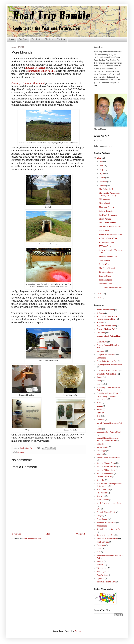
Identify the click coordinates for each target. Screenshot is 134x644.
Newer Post (17, 534)
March (102, 178)
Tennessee (101, 545)
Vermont (100, 561)
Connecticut (101, 358)
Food (99, 381)
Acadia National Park (105, 310)
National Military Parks (106, 470)
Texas (99, 549)
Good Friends (105, 260)
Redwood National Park (106, 523)
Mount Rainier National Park (108, 457)
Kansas (100, 409)
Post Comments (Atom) (32, 539)
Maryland (101, 444)
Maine (99, 429)
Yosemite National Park (106, 582)
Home (12, 39)
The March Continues (108, 223)
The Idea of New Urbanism (110, 227)
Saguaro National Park (106, 535)
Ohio (99, 509)
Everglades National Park (107, 374)
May (102, 170)
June (102, 166)
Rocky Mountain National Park (109, 529)
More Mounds (105, 203)
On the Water (104, 264)
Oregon (100, 516)
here (110, 146)
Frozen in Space (105, 280)
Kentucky (101, 413)
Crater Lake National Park (107, 361)
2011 (99, 294)
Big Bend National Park (106, 326)
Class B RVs (102, 342)
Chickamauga (105, 199)
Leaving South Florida (108, 256)
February (103, 182)
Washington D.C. (103, 572)
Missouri (100, 454)
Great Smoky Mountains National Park (106, 398)
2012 (100, 158)
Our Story (23, 39)
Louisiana (101, 420)
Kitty (99, 416)
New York (101, 496)
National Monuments (105, 473)
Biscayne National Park (106, 329)
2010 (100, 298)
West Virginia (102, 575)
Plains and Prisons (106, 207)
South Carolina (103, 542)
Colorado (100, 351)
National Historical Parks (107, 467)
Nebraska (100, 480)
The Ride (61, 39)
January (103, 186)
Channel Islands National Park (109, 336)
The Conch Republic (107, 268)
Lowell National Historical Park (109, 423)
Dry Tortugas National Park (108, 370)
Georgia (21, 452)
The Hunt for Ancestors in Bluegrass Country (109, 194)
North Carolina (103, 500)
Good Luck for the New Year (111, 288)
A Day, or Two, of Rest (108, 238)
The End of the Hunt (107, 189)
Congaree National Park (106, 354)
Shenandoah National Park (107, 539)
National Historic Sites (106, 463)
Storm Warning (105, 219)
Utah (99, 552)
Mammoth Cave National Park (109, 432)
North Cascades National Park (109, 503)
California (101, 333)
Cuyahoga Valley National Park (109, 365)
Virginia (100, 565)
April (102, 174)
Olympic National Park (106, 512)
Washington (101, 568)
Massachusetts (102, 447)
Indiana (100, 406)
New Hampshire (103, 490)
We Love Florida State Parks (111, 234)
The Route (36, 39)
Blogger (78, 631)
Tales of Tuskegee (106, 211)
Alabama (100, 313)
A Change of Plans (107, 242)
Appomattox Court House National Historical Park (107, 318)
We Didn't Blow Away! (108, 215)
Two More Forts (106, 284)
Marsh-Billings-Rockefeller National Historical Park (108, 439)
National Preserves (104, 477)
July (101, 161)
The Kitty (49, 39)
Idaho (99, 402)
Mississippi (101, 451)
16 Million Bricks (106, 272)
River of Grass (105, 276)
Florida (100, 377)
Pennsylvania (102, 519)
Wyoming (101, 578)
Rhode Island (102, 526)
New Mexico (102, 493)
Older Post (81, 534)
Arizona (100, 322)
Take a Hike (104, 231)
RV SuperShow (105, 246)
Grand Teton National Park (107, 393)
